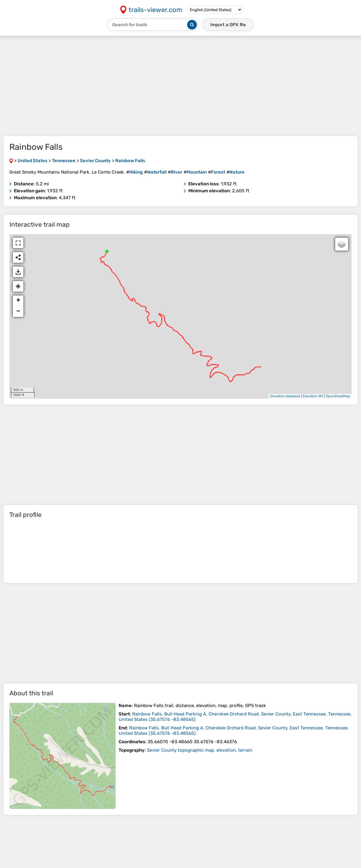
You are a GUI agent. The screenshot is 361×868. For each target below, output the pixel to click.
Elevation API (313, 396)
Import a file (228, 25)
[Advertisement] (180, 86)
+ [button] (18, 301)
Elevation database (285, 396)
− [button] (18, 312)
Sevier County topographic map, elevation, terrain (200, 750)
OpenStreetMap (338, 396)
